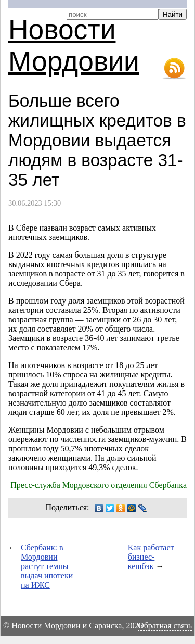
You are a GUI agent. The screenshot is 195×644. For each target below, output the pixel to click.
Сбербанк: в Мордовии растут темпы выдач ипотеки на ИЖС (47, 566)
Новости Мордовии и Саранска (67, 626)
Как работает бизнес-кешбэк (151, 557)
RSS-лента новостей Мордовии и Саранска (174, 69)
